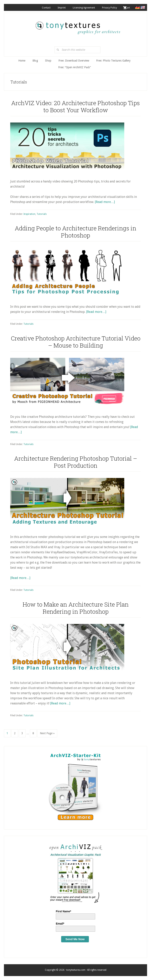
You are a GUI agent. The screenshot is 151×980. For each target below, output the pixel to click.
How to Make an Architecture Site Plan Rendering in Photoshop (76, 608)
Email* (60, 924)
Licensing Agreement (84, 8)
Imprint (62, 8)
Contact (46, 8)
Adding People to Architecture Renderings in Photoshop (75, 232)
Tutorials (42, 214)
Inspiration (29, 214)
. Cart (127, 8)
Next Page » (47, 734)
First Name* (64, 911)
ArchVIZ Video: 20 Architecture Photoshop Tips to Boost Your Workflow (75, 106)
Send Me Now (75, 939)
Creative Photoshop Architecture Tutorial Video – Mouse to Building (76, 342)
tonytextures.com (77, 26)
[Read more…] (105, 202)
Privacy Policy (110, 8)
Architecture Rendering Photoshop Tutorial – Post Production (76, 462)
